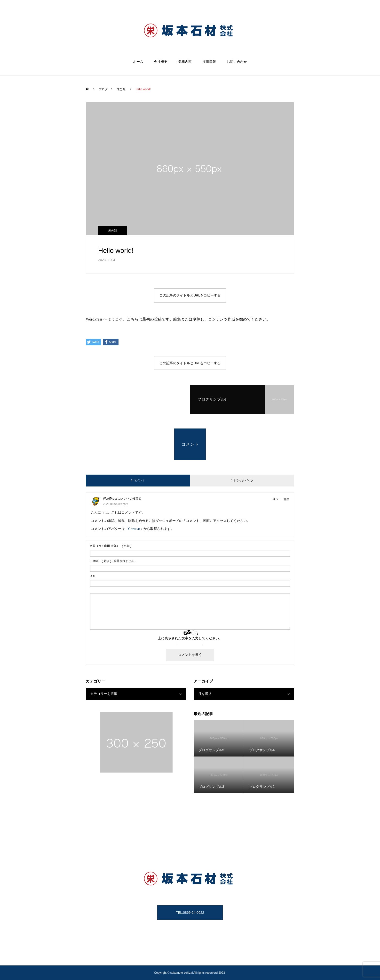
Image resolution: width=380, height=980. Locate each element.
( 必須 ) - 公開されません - (113, 561)
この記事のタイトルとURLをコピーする (190, 295)
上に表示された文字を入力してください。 (190, 638)
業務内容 (185, 62)
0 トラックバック (242, 480)
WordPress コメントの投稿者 (122, 499)
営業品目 (242, 958)
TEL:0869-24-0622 (190, 913)
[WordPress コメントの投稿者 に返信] (277, 499)
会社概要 (161, 62)
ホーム (138, 62)
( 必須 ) (111, 546)
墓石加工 (162, 958)
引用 (286, 499)
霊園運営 (221, 958)
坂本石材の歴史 (136, 958)
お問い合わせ (237, 62)
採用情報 (209, 62)
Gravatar (134, 529)
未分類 (113, 231)
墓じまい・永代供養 (192, 958)
